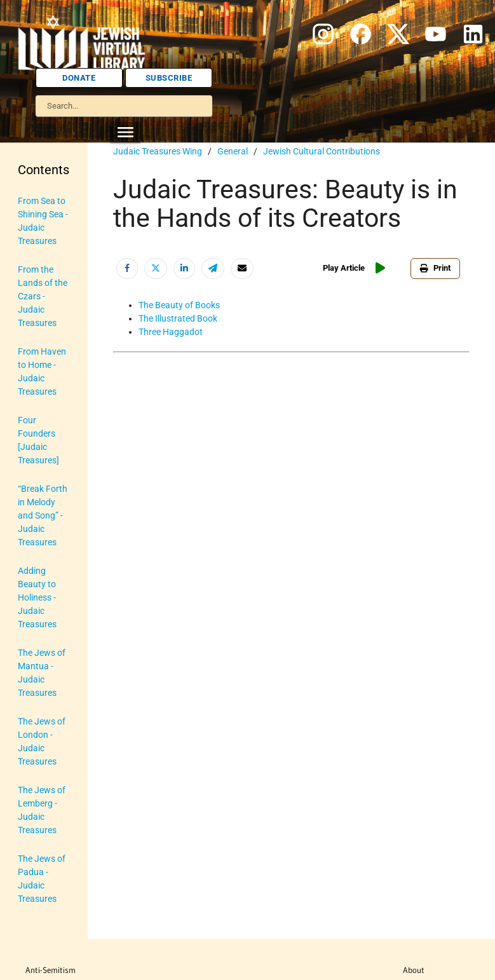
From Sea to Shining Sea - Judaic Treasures (43, 221)
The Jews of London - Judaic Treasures (42, 741)
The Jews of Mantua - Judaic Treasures (42, 673)
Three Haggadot (171, 332)
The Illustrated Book (178, 318)
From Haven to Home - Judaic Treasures (42, 371)
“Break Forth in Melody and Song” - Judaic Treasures (43, 515)
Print (435, 268)
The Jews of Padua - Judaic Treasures (42, 879)
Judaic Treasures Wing (158, 151)
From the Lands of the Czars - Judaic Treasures (43, 296)
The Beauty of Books (179, 305)
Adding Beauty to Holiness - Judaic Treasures (37, 597)
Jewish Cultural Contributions (322, 151)
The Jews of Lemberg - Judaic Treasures (42, 810)
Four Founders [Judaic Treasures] (38, 440)
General (233, 151)
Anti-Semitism (51, 970)
